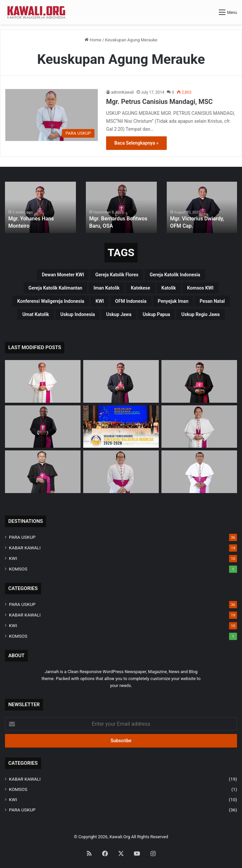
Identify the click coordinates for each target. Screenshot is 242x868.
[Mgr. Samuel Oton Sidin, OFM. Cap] (43, 472)
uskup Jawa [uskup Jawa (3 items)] (119, 314)
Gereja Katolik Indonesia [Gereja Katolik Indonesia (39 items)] (175, 275)
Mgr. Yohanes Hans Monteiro (38, 226)
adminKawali (122, 92)
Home (93, 40)
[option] (40, 207)
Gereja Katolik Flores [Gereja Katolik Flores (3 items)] (117, 275)
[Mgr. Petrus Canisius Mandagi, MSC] (52, 115)
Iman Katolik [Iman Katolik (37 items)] (107, 288)
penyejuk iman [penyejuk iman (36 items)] (173, 301)
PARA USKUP (22, 537)
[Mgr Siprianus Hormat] (43, 381)
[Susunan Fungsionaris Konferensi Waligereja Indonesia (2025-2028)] (121, 427)
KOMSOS (18, 569)
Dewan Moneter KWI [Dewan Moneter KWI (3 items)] (63, 275)
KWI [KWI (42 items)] (100, 301)
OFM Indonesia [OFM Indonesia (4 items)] (131, 301)
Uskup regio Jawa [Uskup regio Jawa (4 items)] (201, 314)
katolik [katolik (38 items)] (169, 288)
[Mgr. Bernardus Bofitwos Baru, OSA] (43, 427)
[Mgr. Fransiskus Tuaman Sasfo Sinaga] (199, 472)
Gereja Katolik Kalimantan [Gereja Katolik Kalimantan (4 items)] (55, 288)
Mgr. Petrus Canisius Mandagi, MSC (159, 102)
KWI (13, 558)
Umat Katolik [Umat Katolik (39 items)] (36, 314)
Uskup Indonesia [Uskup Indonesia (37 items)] (78, 314)
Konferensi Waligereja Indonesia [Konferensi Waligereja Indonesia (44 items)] (51, 301)
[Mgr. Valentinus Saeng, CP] (199, 427)
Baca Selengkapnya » (136, 143)
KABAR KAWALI (25, 548)
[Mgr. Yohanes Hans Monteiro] (121, 381)
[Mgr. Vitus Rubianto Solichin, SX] (121, 472)
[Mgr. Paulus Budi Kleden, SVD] (199, 381)
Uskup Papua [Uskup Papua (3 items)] (156, 314)
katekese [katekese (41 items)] (141, 288)
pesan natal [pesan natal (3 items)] (212, 301)
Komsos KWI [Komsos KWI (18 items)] (200, 288)
